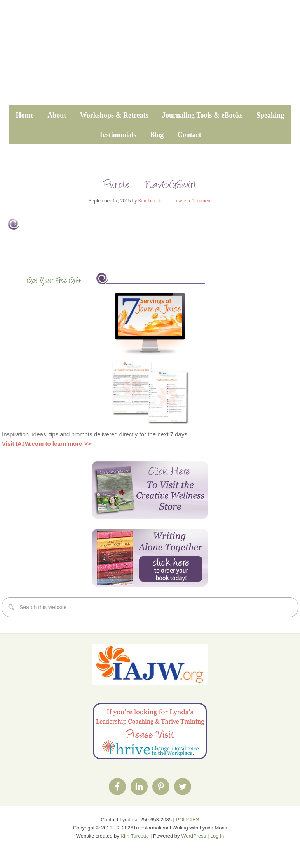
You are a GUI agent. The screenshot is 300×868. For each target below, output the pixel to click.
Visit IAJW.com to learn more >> (46, 444)
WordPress (194, 836)
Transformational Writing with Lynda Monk (150, 57)
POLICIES (188, 820)
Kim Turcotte (135, 836)
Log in (217, 836)
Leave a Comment (192, 201)
